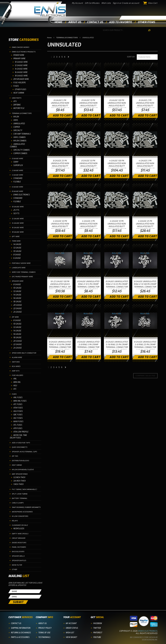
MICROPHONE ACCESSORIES (22, 512)
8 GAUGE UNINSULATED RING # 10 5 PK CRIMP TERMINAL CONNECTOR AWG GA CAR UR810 (88, 285)
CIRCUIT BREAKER (19, 538)
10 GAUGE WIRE (21, 62)
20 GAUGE (18, 305)
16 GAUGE (17, 298)
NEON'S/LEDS (19, 529)
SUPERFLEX (18, 165)
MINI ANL (17, 382)
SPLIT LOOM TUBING (20, 494)
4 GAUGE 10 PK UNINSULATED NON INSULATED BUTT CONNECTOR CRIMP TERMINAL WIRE (117, 226)
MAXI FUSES (18, 422)
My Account (77, 3)
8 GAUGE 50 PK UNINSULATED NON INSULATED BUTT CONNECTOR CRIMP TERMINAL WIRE (88, 166)
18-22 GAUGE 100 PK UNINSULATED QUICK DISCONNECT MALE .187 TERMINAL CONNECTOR (60, 285)
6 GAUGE (17, 258)
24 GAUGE (17, 312)
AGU (15, 386)
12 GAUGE (17, 248)
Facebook (97, 623)
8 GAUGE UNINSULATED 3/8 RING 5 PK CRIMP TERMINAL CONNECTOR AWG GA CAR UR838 (88, 346)
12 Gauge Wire (21, 65)
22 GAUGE (17, 309)
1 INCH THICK (18, 484)
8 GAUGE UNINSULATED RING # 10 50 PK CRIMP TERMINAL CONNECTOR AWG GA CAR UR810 (60, 346)
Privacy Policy (45, 628)
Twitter (97, 628)
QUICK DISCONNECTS (19, 447)
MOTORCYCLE (19, 108)
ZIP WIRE (15, 317)
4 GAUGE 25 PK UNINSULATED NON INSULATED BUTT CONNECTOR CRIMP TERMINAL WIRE (145, 226)
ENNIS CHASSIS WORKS (20, 47)
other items (146, 22)
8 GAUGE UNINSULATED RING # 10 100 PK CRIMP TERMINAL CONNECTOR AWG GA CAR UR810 (145, 285)
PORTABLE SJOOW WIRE (21, 263)
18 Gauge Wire (21, 76)
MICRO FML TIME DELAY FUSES (18, 437)
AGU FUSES (18, 411)
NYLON (16, 117)
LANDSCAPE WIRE (19, 268)
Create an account (130, 3)
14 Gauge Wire (21, 69)
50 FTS (16, 214)
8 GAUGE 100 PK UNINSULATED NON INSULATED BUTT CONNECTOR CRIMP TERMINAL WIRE (117, 105)
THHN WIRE (16, 241)
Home (58, 22)
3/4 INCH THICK (19, 481)
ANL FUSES (18, 398)
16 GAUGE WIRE (18, 228)
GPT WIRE (16, 237)
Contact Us (16, 623)
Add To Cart (62, 116)
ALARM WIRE (17, 357)
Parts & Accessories (20, 637)
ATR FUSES (18, 428)
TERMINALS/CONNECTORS (22, 113)
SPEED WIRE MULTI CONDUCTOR (24, 353)
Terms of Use (44, 633)
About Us (42, 623)
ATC (15, 389)
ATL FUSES (18, 425)
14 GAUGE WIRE (18, 223)
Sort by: (131, 57)
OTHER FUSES (20, 89)
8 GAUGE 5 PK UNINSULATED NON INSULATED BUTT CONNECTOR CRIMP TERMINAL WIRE (60, 105)
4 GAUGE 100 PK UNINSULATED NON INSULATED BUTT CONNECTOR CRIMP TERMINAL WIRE (117, 166)
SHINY (16, 162)
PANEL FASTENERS (19, 547)
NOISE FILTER (17, 565)
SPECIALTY (18, 130)
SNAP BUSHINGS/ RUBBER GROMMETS (26, 507)
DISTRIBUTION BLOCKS (20, 461)
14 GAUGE (17, 244)
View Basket (71, 637)
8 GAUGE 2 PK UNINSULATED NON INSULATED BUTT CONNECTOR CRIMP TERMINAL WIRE (145, 105)
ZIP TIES (15, 456)
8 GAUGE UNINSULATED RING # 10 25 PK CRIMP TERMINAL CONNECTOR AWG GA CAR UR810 (117, 285)
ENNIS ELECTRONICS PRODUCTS (24, 52)
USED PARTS (16, 98)
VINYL (16, 120)
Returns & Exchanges (21, 633)
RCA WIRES (16, 366)
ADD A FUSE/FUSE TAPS (21, 443)
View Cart (150, 3)
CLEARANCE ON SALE (20, 525)
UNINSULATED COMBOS (17, 145)
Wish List (70, 633)
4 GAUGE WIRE (17, 175)
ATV (15, 101)
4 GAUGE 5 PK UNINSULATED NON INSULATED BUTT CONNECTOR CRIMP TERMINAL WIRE (145, 166)
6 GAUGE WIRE (17, 187)
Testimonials (44, 637)
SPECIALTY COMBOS (21, 150)
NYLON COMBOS (20, 141)
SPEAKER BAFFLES (19, 561)
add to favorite (120, 22)
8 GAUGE (17, 255)
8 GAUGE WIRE (17, 191)
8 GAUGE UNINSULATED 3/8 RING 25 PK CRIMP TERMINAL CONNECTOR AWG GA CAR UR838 (145, 346)
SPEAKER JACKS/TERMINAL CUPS (24, 452)
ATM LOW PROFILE (21, 432)
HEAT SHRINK (19, 93)
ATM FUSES (18, 408)
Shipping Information (21, 628)
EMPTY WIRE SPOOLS (20, 534)
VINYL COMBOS (19, 137)
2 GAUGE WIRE (17, 171)
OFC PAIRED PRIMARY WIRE (22, 277)
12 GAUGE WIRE (18, 219)
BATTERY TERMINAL (20, 498)
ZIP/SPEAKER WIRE (21, 79)
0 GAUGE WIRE (17, 159)
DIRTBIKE (17, 105)
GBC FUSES (18, 415)
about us (75, 22)
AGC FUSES (18, 418)
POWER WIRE (19, 55)
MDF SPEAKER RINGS (20, 474)
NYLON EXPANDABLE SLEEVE (23, 470)
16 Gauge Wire (21, 72)
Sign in (116, 3)
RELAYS (15, 521)
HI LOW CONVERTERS (20, 516)
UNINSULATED (19, 124)
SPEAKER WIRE (18, 281)
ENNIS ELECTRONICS (21, 195)
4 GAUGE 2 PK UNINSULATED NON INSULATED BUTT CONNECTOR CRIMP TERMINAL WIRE (88, 226)
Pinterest (98, 633)
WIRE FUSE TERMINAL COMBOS (24, 272)
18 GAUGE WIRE (18, 232)
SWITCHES (16, 362)
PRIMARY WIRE (19, 59)
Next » (69, 58)
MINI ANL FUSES (20, 401)
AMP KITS (16, 371)
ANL (15, 379)
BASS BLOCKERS (18, 552)
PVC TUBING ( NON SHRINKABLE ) (24, 489)
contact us (95, 22)
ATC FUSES (18, 404)
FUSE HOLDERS (19, 83)
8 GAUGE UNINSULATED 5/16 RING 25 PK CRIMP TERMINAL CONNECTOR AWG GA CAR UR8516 (117, 346)
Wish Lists (106, 3)
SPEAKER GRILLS (18, 556)
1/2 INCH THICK (19, 477)
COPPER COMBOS (20, 153)
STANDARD (18, 178)
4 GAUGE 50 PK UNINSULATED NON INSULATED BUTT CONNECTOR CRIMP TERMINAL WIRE (60, 226)
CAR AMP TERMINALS (22, 134)
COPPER (16, 127)
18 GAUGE (17, 302)
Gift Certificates (92, 3)
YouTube (97, 637)
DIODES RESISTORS (19, 543)
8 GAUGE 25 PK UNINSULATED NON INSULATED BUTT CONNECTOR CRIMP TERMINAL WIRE (60, 166)
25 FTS (16, 210)
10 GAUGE (17, 251)
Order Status (72, 628)
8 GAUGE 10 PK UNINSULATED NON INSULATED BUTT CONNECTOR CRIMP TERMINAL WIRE (88, 105)
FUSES (16, 86)
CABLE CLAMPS (18, 503)
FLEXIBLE (17, 182)
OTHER (14, 570)
